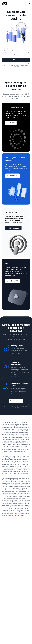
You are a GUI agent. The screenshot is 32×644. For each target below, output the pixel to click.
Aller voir (16, 60)
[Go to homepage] (4, 3)
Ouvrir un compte (16, 401)
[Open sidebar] (30, 3)
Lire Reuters (11, 123)
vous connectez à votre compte (14, 515)
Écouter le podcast (13, 228)
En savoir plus (15, 356)
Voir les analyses (12, 176)
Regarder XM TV (13, 281)
